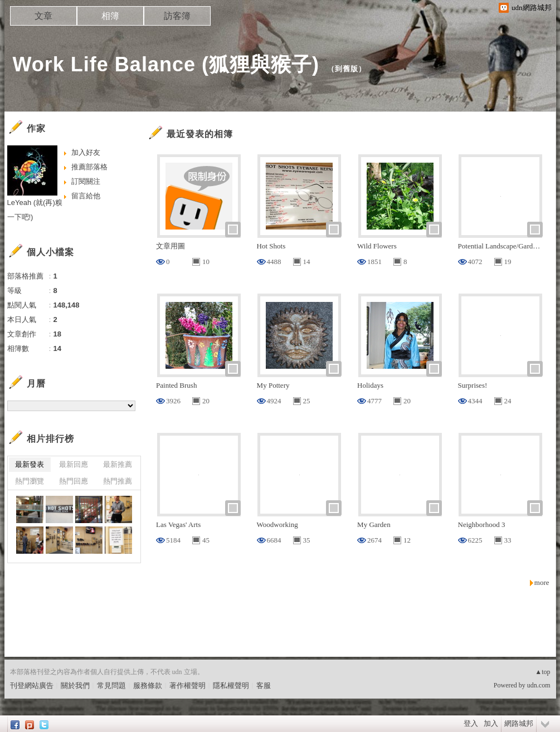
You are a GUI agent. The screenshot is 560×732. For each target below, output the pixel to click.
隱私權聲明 (231, 685)
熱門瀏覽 (30, 481)
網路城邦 (519, 723)
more (542, 582)
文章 (43, 16)
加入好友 (86, 152)
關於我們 (75, 685)
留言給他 (86, 196)
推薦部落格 (89, 167)
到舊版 (347, 69)
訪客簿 (177, 16)
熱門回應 (74, 481)
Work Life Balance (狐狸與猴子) (166, 64)
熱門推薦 (118, 481)
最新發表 (30, 464)
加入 (491, 723)
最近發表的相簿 (200, 134)
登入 (471, 723)
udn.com (539, 685)
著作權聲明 (188, 685)
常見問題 (111, 685)
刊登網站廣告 (32, 685)
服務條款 (148, 685)
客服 (264, 685)
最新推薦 (118, 464)
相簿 (110, 16)
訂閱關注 (86, 181)
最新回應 (74, 464)
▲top (542, 672)
